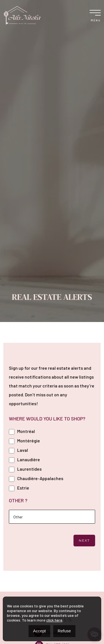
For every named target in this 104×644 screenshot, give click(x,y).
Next (84, 540)
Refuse (64, 631)
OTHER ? (18, 500)
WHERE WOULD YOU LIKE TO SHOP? (47, 419)
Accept (39, 631)
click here (54, 620)
